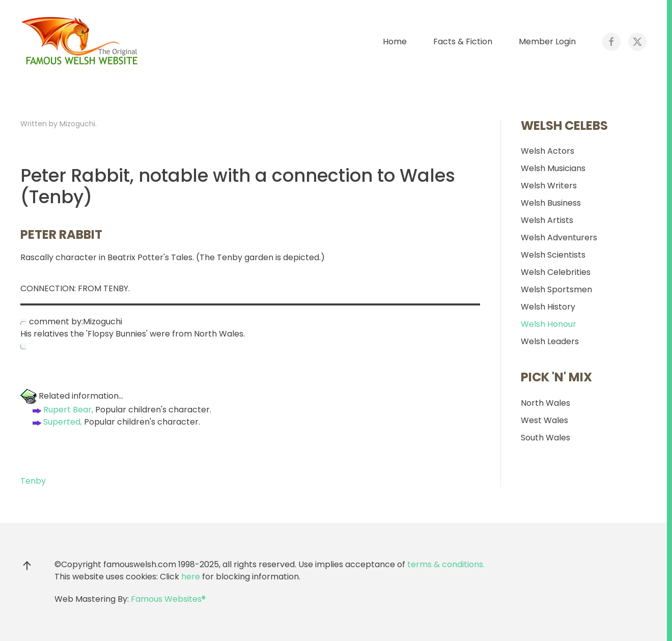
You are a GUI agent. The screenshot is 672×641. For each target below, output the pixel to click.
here (191, 577)
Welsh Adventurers (559, 238)
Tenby (33, 481)
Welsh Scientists (553, 255)
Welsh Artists (547, 220)
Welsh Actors (548, 151)
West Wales (544, 420)
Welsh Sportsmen (556, 289)
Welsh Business (551, 203)
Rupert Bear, (62, 410)
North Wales (545, 403)
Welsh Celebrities (556, 272)
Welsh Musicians (553, 168)
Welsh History (548, 307)
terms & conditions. (446, 564)
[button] (27, 566)
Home (395, 41)
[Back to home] (81, 42)
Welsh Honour (549, 324)
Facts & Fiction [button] (463, 41)
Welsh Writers (549, 186)
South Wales (545, 438)
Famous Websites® (168, 599)
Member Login (547, 41)
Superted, (56, 422)
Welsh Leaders (550, 341)
